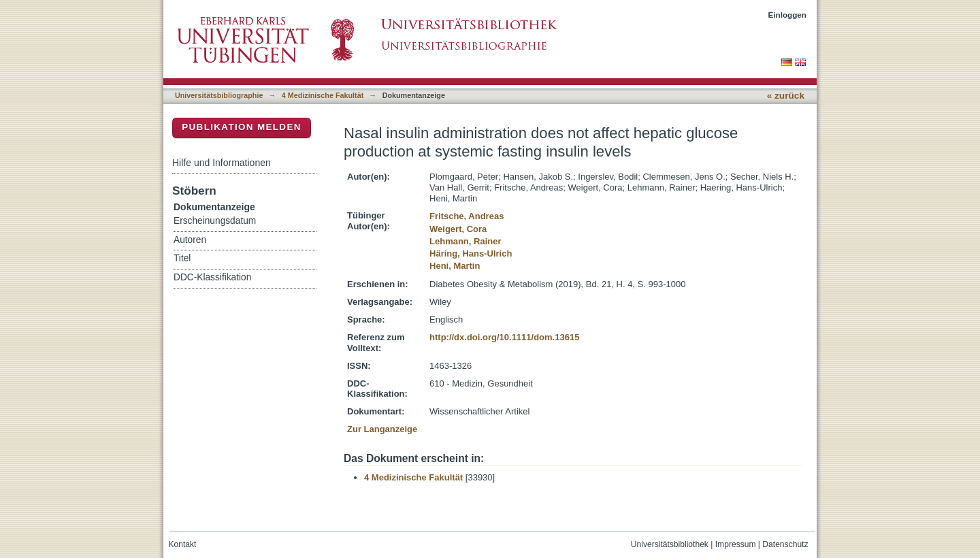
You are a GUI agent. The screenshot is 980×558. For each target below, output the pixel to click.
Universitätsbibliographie (219, 95)
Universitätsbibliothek (670, 544)
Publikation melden (242, 127)
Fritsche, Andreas (467, 216)
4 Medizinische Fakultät (323, 95)
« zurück (786, 96)
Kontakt (183, 544)
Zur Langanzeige (382, 429)
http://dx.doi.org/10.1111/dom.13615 (504, 337)
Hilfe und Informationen (222, 163)
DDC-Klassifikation (212, 277)
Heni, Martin (455, 266)
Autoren (190, 240)
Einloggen (788, 15)
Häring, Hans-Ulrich (471, 253)
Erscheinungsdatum (215, 221)
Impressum (736, 544)
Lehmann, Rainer (465, 241)
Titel (182, 258)
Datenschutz (785, 544)
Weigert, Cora (458, 229)
